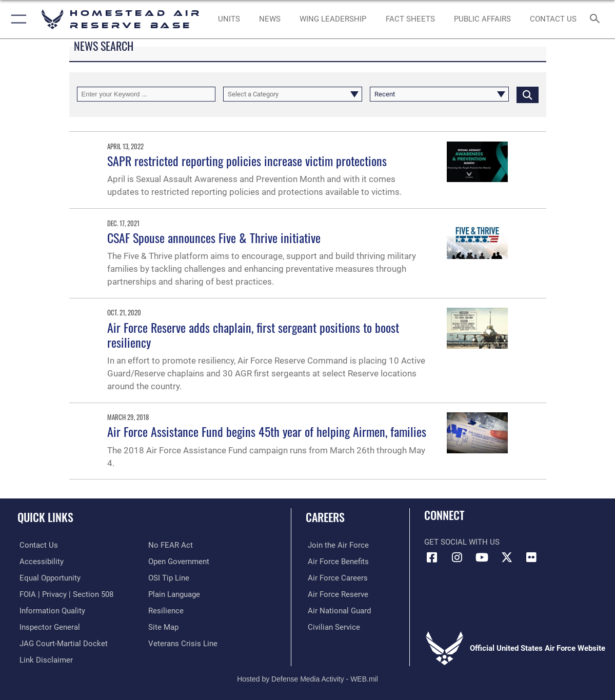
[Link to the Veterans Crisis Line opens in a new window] (183, 643)
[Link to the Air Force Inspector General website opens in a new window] (48, 626)
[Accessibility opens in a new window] (39, 562)
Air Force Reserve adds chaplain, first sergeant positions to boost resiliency (253, 335)
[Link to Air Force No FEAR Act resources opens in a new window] (171, 545)
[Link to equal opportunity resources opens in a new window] (48, 577)
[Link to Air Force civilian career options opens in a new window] (332, 626)
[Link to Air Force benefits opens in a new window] (336, 562)
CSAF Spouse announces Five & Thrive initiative (214, 237)
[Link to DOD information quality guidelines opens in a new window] (50, 610)
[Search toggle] (597, 19)
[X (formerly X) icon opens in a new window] (507, 557)
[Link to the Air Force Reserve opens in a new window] (336, 594)
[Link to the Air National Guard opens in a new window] (337, 610)
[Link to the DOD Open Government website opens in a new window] (179, 562)
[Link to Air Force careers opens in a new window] (336, 577)
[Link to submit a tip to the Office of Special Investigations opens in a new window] (169, 577)
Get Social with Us (462, 542)
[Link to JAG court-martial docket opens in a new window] (62, 643)
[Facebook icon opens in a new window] (432, 557)
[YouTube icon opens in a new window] (482, 557)
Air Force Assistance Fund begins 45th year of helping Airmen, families (267, 431)
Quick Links (45, 517)
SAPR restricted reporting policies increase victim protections (247, 161)
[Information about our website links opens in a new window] (44, 658)
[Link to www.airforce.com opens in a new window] (336, 545)
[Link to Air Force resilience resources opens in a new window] (166, 610)
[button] (17, 19)
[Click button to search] (528, 94)
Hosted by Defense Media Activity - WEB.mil (308, 677)
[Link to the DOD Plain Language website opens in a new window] (174, 594)
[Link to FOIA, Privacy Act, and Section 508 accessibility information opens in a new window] (64, 594)
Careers (325, 517)
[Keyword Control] (146, 94)
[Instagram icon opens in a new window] (457, 557)
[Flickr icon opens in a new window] (531, 557)
